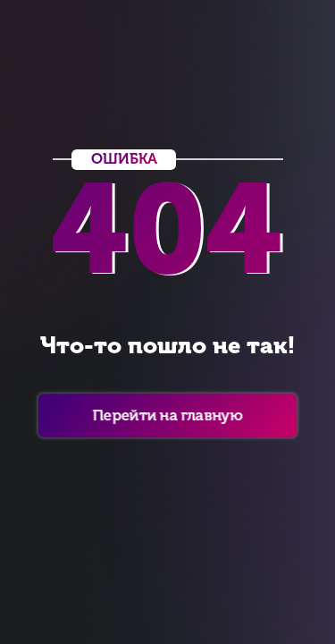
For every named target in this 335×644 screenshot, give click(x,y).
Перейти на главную (167, 415)
